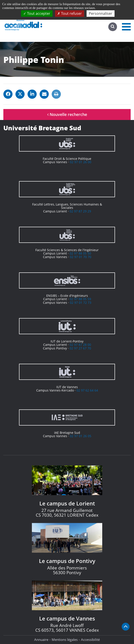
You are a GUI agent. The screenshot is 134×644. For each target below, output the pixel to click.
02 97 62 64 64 (87, 390)
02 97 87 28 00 (80, 345)
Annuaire (41, 640)
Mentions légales (65, 640)
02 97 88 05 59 (80, 299)
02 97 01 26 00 (81, 162)
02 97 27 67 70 (80, 348)
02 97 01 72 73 (81, 303)
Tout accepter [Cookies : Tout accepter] (37, 13)
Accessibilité (90, 640)
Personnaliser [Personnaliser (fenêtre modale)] (101, 13)
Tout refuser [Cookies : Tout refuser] (70, 13)
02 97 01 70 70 (81, 257)
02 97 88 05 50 (80, 253)
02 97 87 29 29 (80, 211)
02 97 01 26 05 (81, 436)
